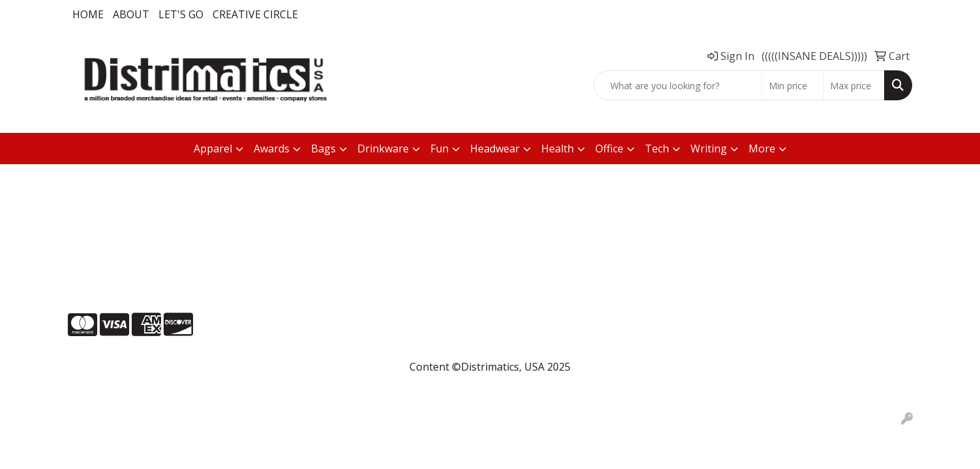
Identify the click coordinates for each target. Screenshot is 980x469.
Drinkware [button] (383, 149)
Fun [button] (439, 149)
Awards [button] (272, 149)
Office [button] (609, 149)
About (131, 14)
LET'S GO (181, 14)
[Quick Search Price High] (854, 85)
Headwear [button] (495, 149)
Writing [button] (709, 149)
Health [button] (557, 149)
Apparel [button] (213, 149)
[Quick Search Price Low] (793, 85)
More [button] (762, 149)
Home (88, 14)
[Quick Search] (678, 85)
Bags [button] (323, 149)
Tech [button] (657, 149)
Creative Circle (255, 14)
